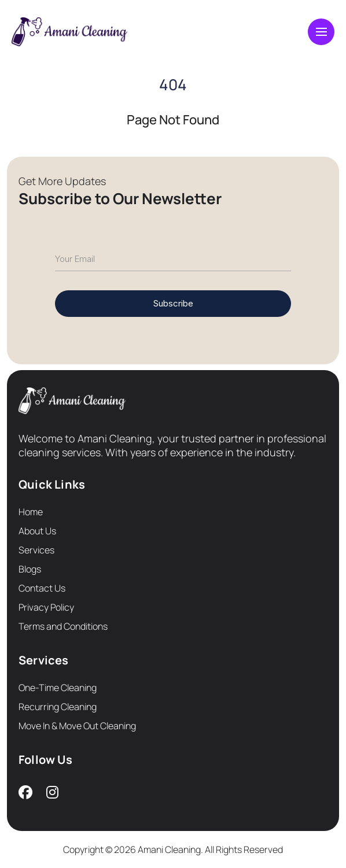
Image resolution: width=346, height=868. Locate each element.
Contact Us (42, 588)
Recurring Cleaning (58, 707)
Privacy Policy (46, 607)
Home (31, 512)
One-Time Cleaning (58, 688)
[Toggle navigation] (321, 32)
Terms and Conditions (63, 626)
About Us (37, 531)
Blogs (30, 569)
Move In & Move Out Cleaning (77, 726)
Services (36, 550)
